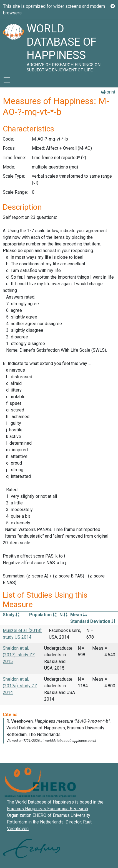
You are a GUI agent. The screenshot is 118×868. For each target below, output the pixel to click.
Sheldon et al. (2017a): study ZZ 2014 (20, 686)
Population (43, 615)
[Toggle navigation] (7, 80)
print (108, 92)
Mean (79, 615)
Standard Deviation (93, 621)
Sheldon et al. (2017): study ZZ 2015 (19, 655)
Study (11, 615)
